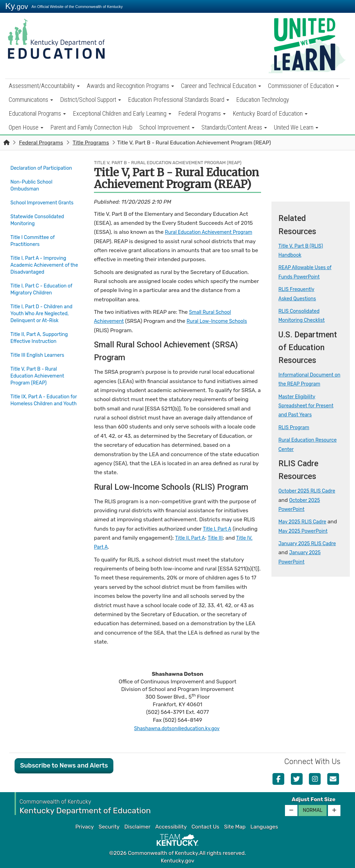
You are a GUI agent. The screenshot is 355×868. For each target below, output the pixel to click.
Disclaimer (137, 827)
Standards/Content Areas (234, 127)
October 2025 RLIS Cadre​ (310, 491)
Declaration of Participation (28, 171)
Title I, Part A (218, 529)
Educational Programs (37, 113)
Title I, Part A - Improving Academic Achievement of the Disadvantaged (43, 275)
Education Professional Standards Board (179, 100)
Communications (31, 100)
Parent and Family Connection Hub (91, 127)
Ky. (17, 6)
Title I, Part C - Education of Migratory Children (41, 298)
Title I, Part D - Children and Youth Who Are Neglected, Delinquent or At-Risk (41, 326)
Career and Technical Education (221, 86)
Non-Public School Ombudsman (34, 191)
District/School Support (90, 100)
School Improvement (167, 127)
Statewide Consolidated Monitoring (40, 231)
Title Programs (91, 143)
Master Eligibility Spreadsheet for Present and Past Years (309, 406)
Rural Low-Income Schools (223, 321)
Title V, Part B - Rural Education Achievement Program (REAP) (42, 389)
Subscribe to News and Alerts (64, 765)
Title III (219, 538)
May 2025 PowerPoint (306, 531)
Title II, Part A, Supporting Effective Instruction (42, 353)
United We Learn (296, 127)
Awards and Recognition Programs (130, 86)
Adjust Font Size (313, 799)
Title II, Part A (192, 538)
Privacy (84, 827)
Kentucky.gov (178, 861)
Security (109, 827)
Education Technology (263, 100)
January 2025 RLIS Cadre (310, 543)
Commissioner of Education (303, 86)
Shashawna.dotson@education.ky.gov (177, 728)
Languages (264, 827)
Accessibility (171, 827)
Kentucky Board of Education (270, 113)
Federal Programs (202, 113)
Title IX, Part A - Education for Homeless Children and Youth (43, 417)
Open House (26, 127)
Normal (313, 810)
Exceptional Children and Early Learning (122, 113)
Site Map (235, 827)
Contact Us (205, 827)
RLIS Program (296, 427)
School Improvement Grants (36, 211)
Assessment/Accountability (44, 86)
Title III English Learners (40, 369)
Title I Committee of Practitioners (35, 251)
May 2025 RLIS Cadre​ (305, 522)
